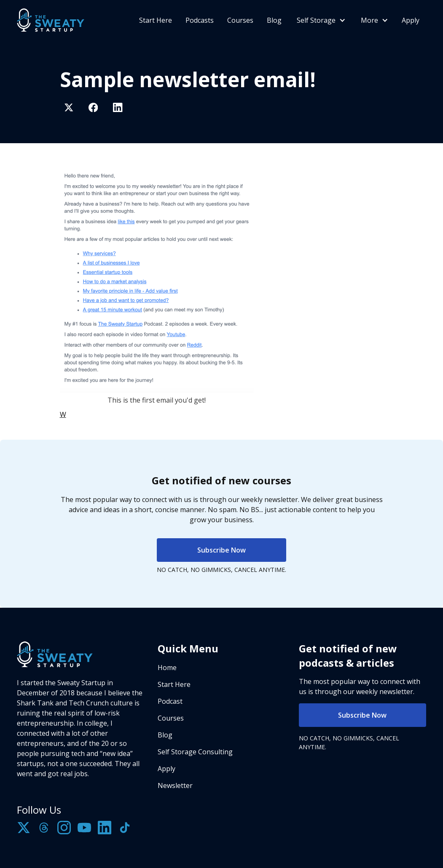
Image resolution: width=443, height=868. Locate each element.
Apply (411, 20)
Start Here (156, 20)
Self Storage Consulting (195, 752)
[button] (320, 20)
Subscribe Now (221, 550)
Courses (240, 20)
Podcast (170, 701)
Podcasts (200, 20)
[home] (51, 20)
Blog (274, 20)
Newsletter (175, 785)
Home (167, 668)
